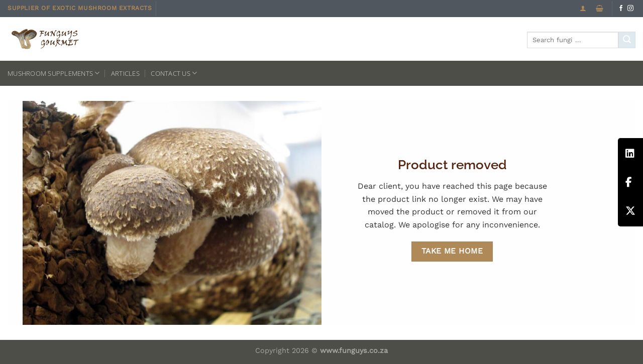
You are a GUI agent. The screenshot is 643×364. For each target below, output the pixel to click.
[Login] (583, 8)
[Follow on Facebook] (621, 9)
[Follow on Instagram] (630, 9)
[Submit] (627, 40)
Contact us (174, 73)
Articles (125, 73)
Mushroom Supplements (54, 73)
